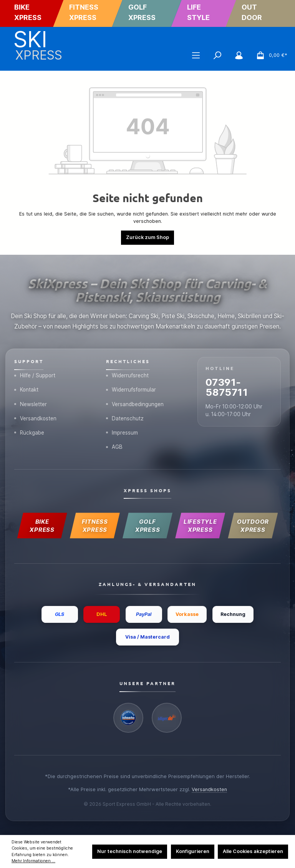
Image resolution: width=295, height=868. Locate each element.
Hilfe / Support (35, 373)
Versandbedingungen (135, 402)
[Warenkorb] (269, 55)
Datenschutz (125, 417)
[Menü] (196, 55)
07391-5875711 (228, 386)
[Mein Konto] (239, 55)
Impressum (122, 431)
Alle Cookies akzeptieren (253, 851)
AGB (114, 446)
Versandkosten (36, 417)
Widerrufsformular (131, 388)
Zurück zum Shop (147, 237)
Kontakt (27, 388)
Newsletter (31, 402)
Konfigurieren (193, 851)
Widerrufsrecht (128, 373)
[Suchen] (217, 55)
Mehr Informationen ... (33, 861)
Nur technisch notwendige (130, 851)
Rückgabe (30, 431)
